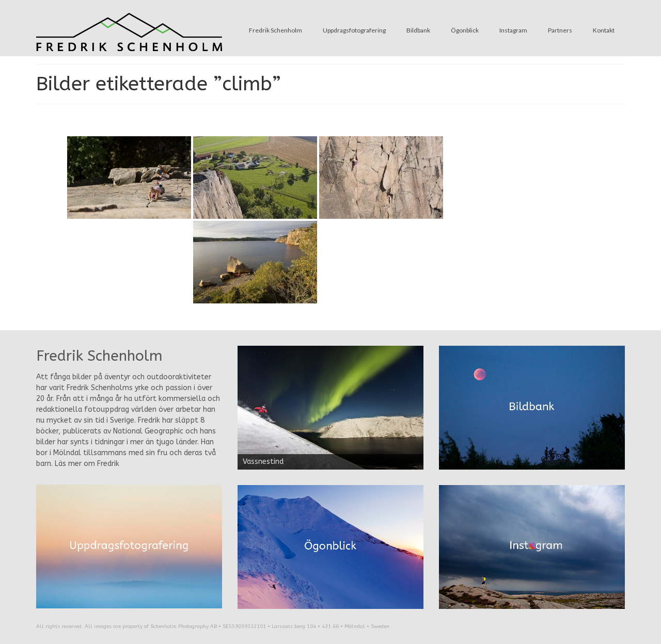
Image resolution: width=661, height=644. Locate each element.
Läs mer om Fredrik (87, 464)
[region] (330, 408)
